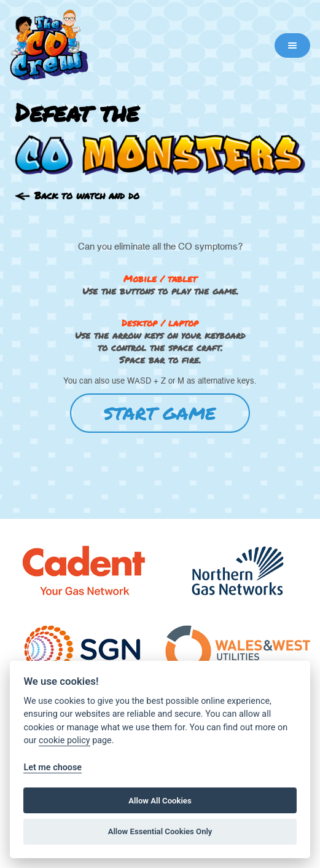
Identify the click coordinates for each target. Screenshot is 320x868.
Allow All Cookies (160, 801)
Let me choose (53, 767)
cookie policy (64, 740)
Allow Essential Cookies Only (160, 831)
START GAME (160, 413)
